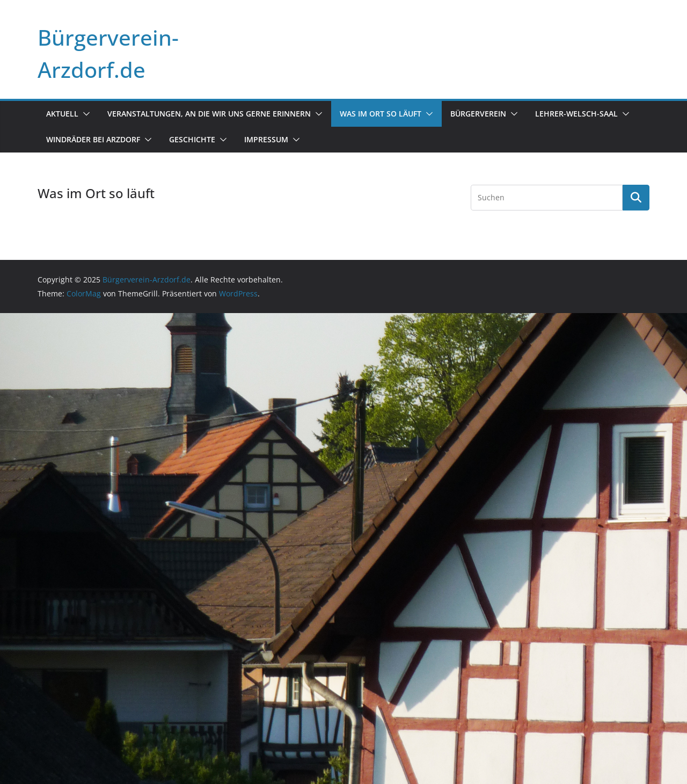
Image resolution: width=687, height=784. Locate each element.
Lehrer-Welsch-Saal (576, 114)
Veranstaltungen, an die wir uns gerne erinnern (209, 114)
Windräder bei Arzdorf (93, 139)
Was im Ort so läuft (381, 114)
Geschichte (192, 139)
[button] (84, 114)
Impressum (266, 139)
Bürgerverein (478, 114)
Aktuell (62, 114)
